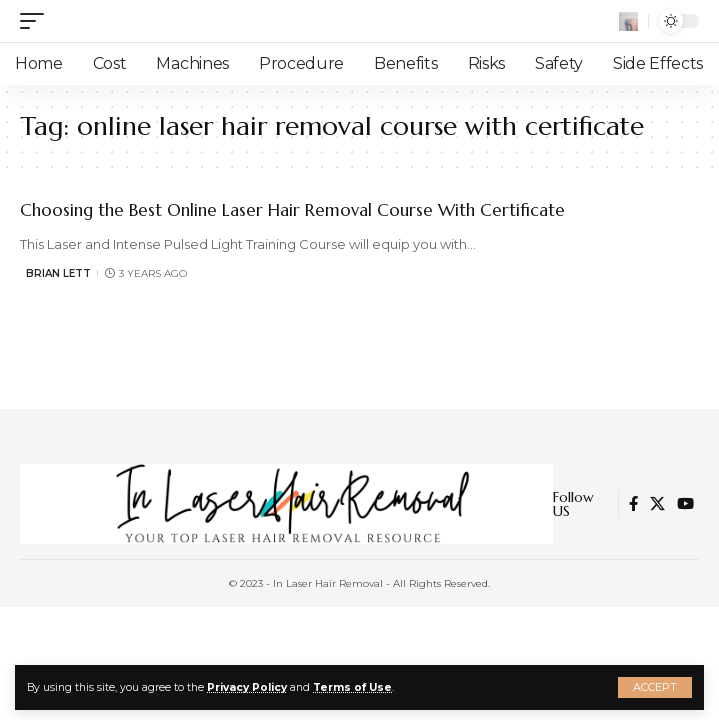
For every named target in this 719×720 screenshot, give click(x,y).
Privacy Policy (247, 687)
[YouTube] (685, 504)
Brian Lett (58, 273)
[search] (628, 21)
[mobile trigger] (37, 21)
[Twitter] (657, 504)
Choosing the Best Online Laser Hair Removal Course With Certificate (292, 210)
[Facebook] (633, 504)
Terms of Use (352, 687)
